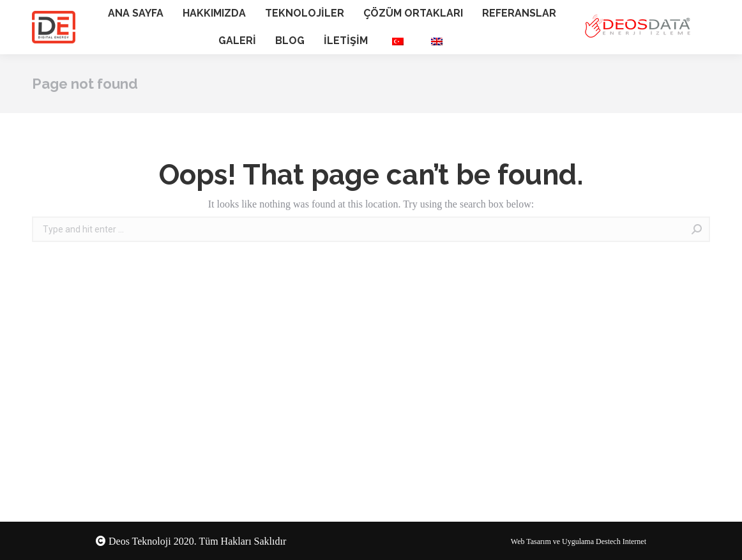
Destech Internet (621, 541)
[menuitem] (136, 14)
